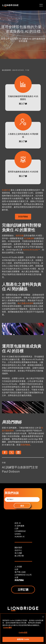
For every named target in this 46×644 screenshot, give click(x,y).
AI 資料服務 (19, 526)
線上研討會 (19, 556)
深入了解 (23, 104)
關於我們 (18, 547)
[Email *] (22, 499)
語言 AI (18, 523)
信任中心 (18, 550)
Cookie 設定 (23, 632)
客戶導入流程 (20, 572)
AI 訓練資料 (29, 238)
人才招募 (18, 567)
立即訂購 (23, 589)
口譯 (16, 528)
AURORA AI (20, 537)
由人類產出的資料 (26, 303)
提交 (22, 506)
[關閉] (43, 617)
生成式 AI (6, 190)
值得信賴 (20, 236)
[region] (23, 629)
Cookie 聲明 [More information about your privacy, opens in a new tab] (7, 628)
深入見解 (18, 553)
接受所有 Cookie (23, 639)
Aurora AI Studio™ (31, 250)
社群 (16, 569)
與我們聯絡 (25, 445)
